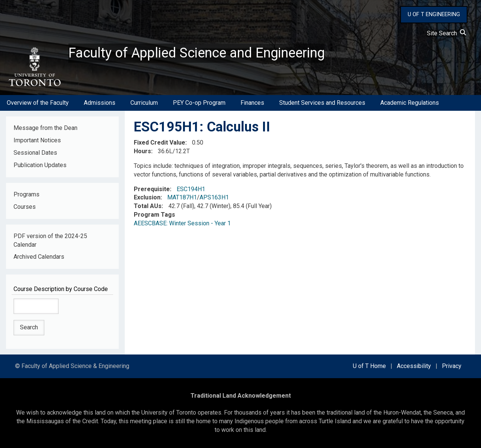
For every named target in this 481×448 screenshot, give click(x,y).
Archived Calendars (39, 257)
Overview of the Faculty (38, 103)
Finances (252, 103)
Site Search (446, 33)
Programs (26, 194)
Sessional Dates (35, 153)
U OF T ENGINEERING (434, 14)
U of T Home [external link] (369, 366)
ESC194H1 (191, 189)
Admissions (100, 103)
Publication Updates (40, 165)
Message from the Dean (45, 128)
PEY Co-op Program (199, 103)
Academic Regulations (410, 103)
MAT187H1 (182, 197)
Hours (142, 151)
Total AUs (148, 206)
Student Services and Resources (322, 103)
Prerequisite (152, 189)
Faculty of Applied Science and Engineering (197, 53)
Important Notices (37, 140)
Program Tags (154, 215)
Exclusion (147, 197)
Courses (25, 207)
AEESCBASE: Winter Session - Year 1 (182, 223)
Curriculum (144, 103)
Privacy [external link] (452, 366)
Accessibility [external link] (414, 366)
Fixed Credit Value (160, 143)
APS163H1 (214, 197)
